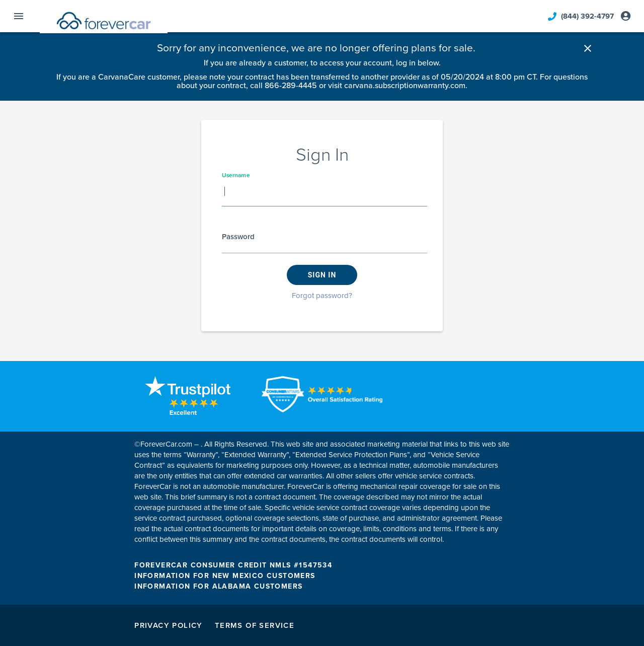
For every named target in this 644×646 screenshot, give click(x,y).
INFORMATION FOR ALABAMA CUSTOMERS (218, 586)
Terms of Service (255, 625)
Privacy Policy (169, 625)
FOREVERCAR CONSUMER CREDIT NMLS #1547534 (233, 565)
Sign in (322, 275)
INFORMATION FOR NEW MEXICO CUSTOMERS (225, 576)
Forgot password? (322, 296)
